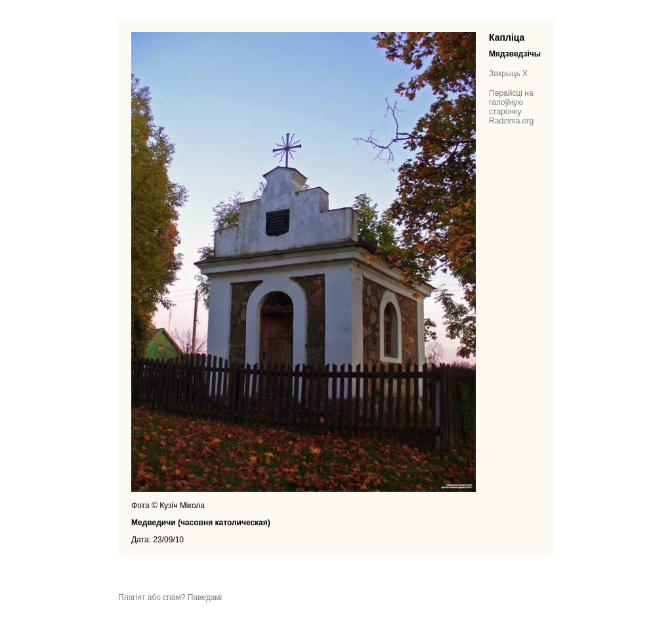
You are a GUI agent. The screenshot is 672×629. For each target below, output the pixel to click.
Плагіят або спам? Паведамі (170, 597)
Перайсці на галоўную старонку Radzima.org (511, 107)
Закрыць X (508, 74)
